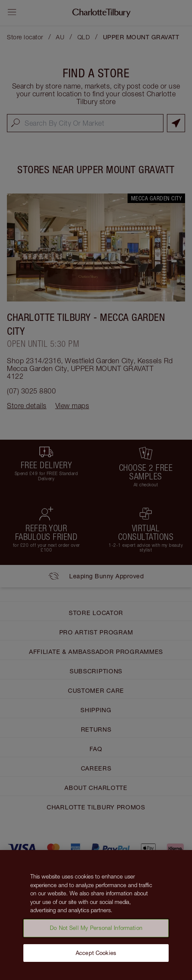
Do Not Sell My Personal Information (96, 931)
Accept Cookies (96, 956)
